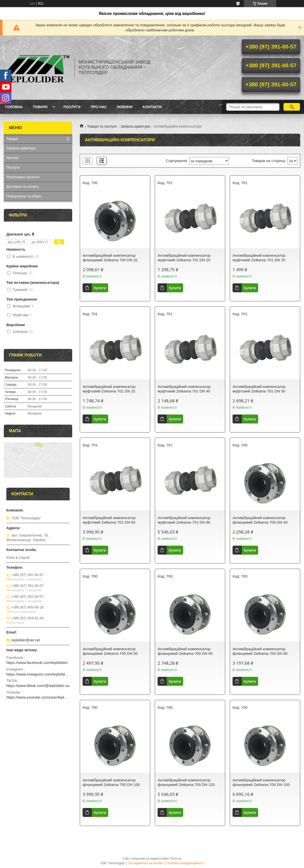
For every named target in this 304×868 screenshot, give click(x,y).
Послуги (72, 107)
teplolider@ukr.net (26, 640)
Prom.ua (176, 859)
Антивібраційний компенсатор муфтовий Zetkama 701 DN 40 (184, 389)
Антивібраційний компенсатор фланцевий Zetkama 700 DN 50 (110, 651)
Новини (125, 107)
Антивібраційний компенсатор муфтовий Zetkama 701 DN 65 (109, 520)
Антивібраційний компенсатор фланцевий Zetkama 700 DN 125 (186, 782)
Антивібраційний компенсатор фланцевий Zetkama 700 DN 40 (260, 520)
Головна (14, 107)
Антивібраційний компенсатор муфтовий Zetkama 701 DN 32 (109, 389)
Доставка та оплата (22, 187)
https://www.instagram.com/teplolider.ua (38, 674)
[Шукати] (292, 107)
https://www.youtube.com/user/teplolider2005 (38, 697)
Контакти (152, 107)
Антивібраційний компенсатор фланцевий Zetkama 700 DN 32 (110, 258)
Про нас (99, 107)
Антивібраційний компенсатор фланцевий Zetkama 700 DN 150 (261, 782)
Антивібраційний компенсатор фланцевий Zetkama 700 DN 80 (260, 651)
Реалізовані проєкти (23, 177)
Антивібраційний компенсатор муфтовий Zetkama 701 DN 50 (259, 389)
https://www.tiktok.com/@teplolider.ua (38, 686)
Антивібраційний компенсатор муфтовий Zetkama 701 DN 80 (184, 520)
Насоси (12, 158)
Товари (40, 107)
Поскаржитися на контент (146, 863)
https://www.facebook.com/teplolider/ (37, 663)
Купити (100, 288)
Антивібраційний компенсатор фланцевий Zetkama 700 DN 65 (185, 651)
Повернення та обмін (24, 196)
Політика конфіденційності (185, 863)
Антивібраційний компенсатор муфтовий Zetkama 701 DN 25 (259, 258)
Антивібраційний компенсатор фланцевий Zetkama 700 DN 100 (111, 782)
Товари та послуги (102, 126)
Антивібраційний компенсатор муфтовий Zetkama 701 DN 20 (184, 258)
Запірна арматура (135, 126)
